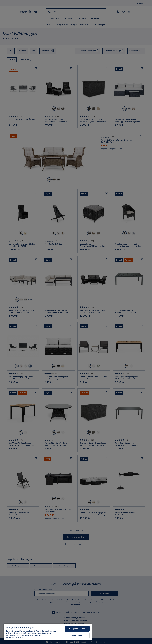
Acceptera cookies (77, 629)
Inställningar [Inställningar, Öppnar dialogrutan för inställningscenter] (77, 635)
